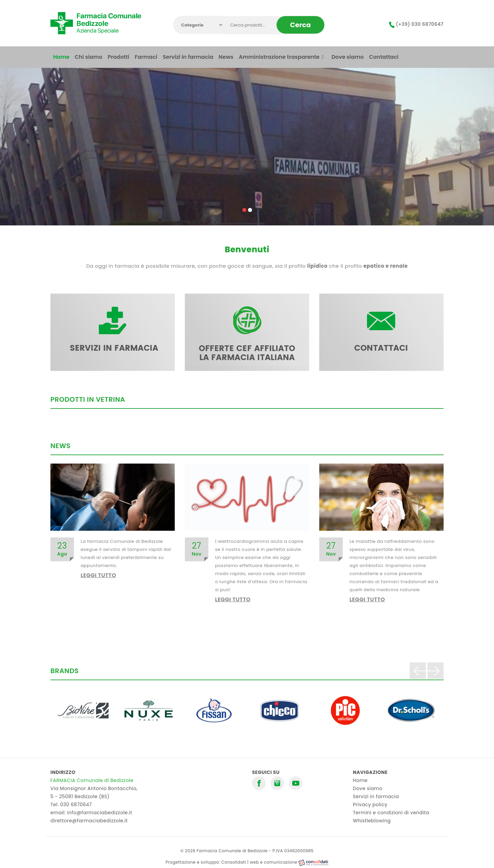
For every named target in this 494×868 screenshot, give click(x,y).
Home (360, 780)
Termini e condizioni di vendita (391, 813)
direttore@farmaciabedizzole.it (89, 821)
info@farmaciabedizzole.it (100, 813)
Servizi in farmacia (376, 796)
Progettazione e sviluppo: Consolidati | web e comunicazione (247, 862)
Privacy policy (370, 805)
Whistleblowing (372, 821)
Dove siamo (368, 788)
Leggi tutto (98, 575)
